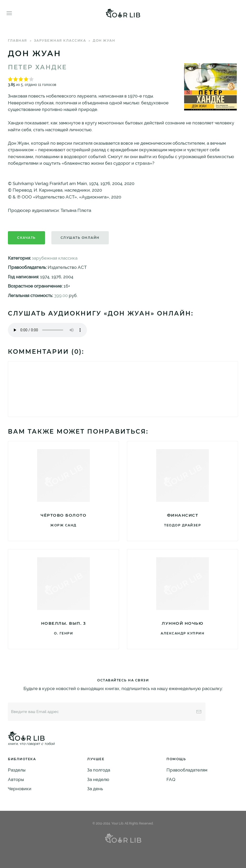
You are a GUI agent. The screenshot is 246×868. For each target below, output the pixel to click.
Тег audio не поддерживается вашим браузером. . (47, 330)
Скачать (26, 238)
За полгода (99, 770)
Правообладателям (187, 770)
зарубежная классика (60, 40)
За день (95, 789)
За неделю (98, 779)
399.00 (61, 295)
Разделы (17, 770)
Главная (18, 40)
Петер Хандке (37, 67)
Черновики (20, 789)
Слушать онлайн (80, 238)
